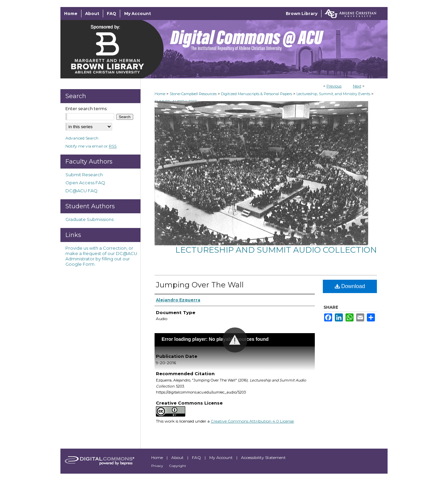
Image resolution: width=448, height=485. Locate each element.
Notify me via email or (91, 146)
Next (357, 86)
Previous (334, 86)
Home (160, 94)
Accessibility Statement (263, 457)
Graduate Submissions (89, 219)
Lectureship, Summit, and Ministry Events (333, 94)
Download (350, 286)
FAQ (197, 457)
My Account (221, 457)
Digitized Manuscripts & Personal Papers (257, 94)
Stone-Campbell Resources (193, 94)
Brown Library (302, 14)
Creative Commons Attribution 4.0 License (252, 421)
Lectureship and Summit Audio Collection (276, 250)
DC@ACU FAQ (81, 191)
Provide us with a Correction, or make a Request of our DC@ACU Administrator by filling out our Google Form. (101, 256)
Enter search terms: (86, 108)
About (178, 457)
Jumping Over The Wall (200, 285)
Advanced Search (82, 138)
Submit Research (84, 175)
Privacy (158, 466)
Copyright (178, 466)
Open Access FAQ (85, 183)
